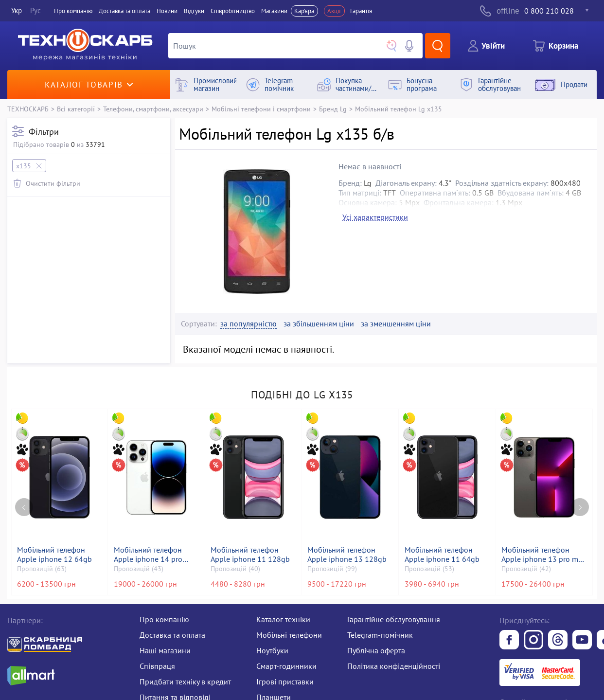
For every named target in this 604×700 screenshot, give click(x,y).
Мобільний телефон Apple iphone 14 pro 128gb (148, 555)
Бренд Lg (333, 109)
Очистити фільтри (53, 183)
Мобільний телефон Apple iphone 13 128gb (347, 555)
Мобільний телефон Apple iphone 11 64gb (442, 555)
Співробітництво (233, 11)
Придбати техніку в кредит (185, 682)
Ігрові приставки (285, 682)
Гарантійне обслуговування (394, 619)
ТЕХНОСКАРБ (28, 109)
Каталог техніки (283, 619)
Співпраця (157, 666)
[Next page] (580, 507)
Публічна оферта (376, 650)
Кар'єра (304, 11)
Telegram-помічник (380, 635)
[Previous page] (24, 507)
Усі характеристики (375, 217)
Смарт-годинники (286, 666)
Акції (334, 11)
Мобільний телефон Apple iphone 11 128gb (250, 555)
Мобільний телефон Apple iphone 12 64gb (54, 555)
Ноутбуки (272, 650)
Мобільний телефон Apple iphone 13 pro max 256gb (544, 555)
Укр (17, 11)
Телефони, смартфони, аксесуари (153, 109)
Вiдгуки (194, 11)
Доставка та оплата (124, 11)
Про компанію (164, 619)
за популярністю (249, 324)
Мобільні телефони (289, 635)
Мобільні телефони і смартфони (261, 109)
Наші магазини (165, 650)
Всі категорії (76, 109)
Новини (167, 11)
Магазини (274, 11)
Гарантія (361, 11)
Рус (36, 11)
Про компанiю (73, 11)
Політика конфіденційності (394, 666)
